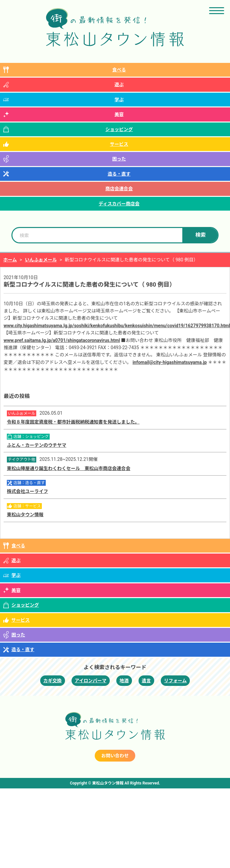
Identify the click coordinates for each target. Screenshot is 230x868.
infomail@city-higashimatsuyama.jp (170, 362)
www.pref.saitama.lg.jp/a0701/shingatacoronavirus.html (62, 340)
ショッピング (119, 129)
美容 (119, 114)
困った (119, 159)
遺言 (146, 681)
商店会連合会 (119, 189)
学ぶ (119, 100)
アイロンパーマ (91, 681)
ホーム (10, 260)
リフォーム (175, 681)
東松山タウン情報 (25, 515)
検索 (201, 235)
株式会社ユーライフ (27, 491)
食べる (119, 70)
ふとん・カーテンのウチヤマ (37, 445)
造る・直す (119, 174)
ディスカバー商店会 (119, 204)
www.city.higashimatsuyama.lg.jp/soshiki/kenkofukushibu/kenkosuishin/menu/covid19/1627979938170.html (117, 326)
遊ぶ (119, 85)
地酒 (124, 681)
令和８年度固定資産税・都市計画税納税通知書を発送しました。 (73, 422)
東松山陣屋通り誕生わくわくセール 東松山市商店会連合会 (69, 468)
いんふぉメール (41, 260)
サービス (119, 144)
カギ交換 (53, 681)
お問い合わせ (115, 756)
